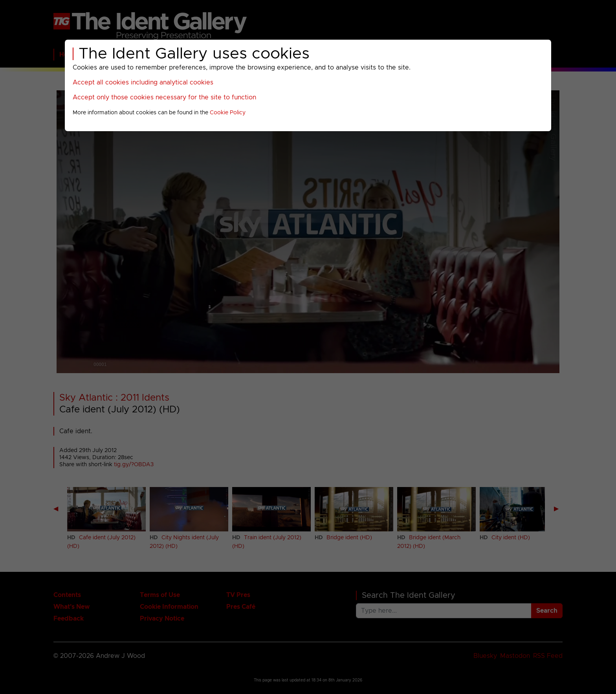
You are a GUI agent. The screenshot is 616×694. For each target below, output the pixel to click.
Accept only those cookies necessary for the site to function (164, 97)
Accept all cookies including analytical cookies (143, 82)
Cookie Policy (228, 113)
